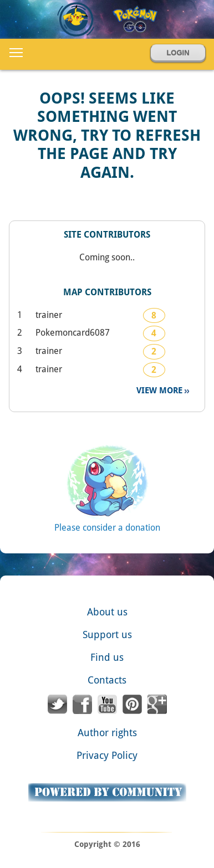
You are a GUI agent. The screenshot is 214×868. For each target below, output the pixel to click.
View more (160, 391)
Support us (107, 635)
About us (107, 612)
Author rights (107, 733)
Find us (107, 657)
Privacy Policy (107, 755)
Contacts (107, 680)
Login (178, 53)
